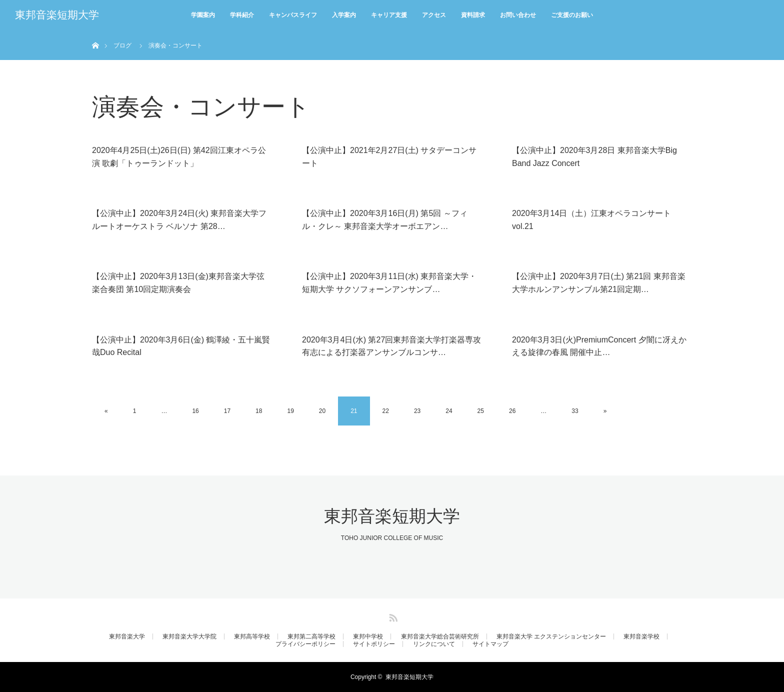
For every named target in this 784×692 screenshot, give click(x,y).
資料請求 (473, 15)
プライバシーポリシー (305, 644)
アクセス (434, 15)
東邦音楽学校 (641, 636)
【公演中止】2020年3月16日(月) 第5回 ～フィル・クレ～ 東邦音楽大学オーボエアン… (385, 220)
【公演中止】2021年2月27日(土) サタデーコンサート (389, 157)
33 (575, 411)
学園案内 (203, 15)
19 (290, 411)
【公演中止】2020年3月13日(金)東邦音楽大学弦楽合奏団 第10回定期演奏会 (178, 283)
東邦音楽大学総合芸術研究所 (440, 636)
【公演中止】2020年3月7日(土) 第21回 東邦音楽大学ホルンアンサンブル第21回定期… (599, 283)
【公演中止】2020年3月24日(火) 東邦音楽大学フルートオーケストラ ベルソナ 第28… (179, 220)
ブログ (122, 45)
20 (322, 411)
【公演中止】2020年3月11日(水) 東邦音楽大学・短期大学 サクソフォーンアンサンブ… (389, 283)
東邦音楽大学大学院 (189, 636)
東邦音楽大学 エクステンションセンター (551, 636)
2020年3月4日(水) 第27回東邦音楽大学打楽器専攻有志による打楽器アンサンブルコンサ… (391, 346)
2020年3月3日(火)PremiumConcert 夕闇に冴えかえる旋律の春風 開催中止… (599, 346)
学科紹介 (242, 15)
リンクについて (434, 644)
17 (227, 411)
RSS (392, 616)
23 (417, 411)
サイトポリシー (374, 644)
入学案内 (344, 15)
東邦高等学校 (252, 636)
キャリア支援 (389, 15)
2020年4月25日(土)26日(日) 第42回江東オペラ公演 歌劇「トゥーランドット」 (179, 157)
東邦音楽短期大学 (57, 15)
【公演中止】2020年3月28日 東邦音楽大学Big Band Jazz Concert (594, 157)
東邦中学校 (368, 636)
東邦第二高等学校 (311, 636)
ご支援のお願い (572, 15)
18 (259, 411)
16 (195, 411)
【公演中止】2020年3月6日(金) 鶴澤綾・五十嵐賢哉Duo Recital (181, 346)
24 (449, 411)
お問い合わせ (518, 15)
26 (512, 411)
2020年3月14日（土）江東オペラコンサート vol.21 (591, 220)
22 (386, 411)
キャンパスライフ (293, 15)
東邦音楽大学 (127, 636)
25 (481, 411)
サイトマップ (490, 644)
